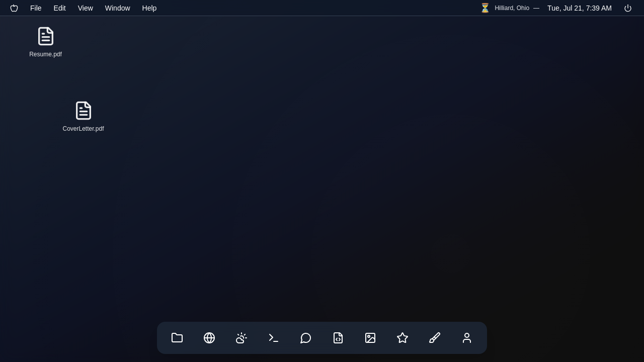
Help (150, 8)
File (36, 8)
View (86, 8)
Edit (60, 8)
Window (118, 8)
